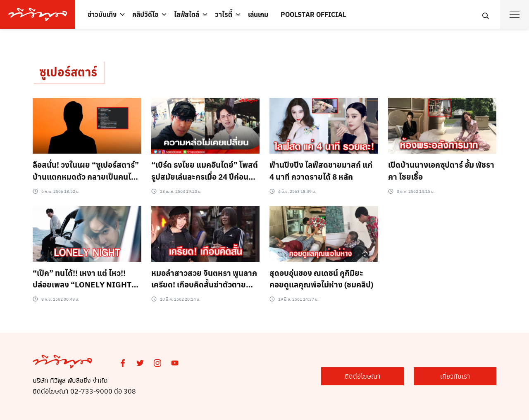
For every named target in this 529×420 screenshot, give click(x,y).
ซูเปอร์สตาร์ (68, 72)
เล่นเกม (258, 14)
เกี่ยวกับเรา (455, 376)
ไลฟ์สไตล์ (187, 14)
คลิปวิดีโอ (145, 14)
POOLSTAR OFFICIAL (313, 14)
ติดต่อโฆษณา (363, 376)
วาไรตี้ (224, 14)
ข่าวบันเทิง (102, 14)
